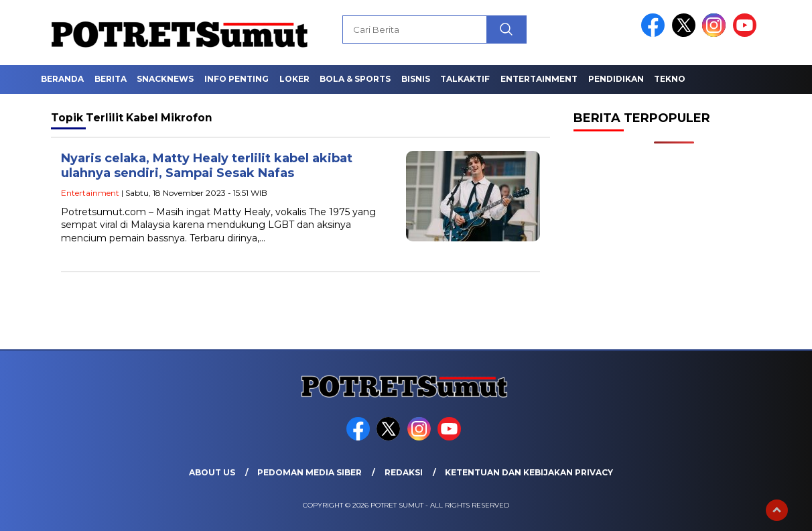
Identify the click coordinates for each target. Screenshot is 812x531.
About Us (212, 472)
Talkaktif (465, 79)
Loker (294, 79)
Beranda (62, 79)
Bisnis (416, 79)
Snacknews (165, 79)
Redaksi (404, 472)
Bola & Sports (355, 79)
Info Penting (236, 79)
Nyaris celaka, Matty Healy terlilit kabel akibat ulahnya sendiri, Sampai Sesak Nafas (207, 166)
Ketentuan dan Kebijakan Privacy (529, 472)
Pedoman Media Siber (310, 472)
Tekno (670, 79)
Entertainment (539, 79)
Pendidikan (616, 79)
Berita (111, 79)
